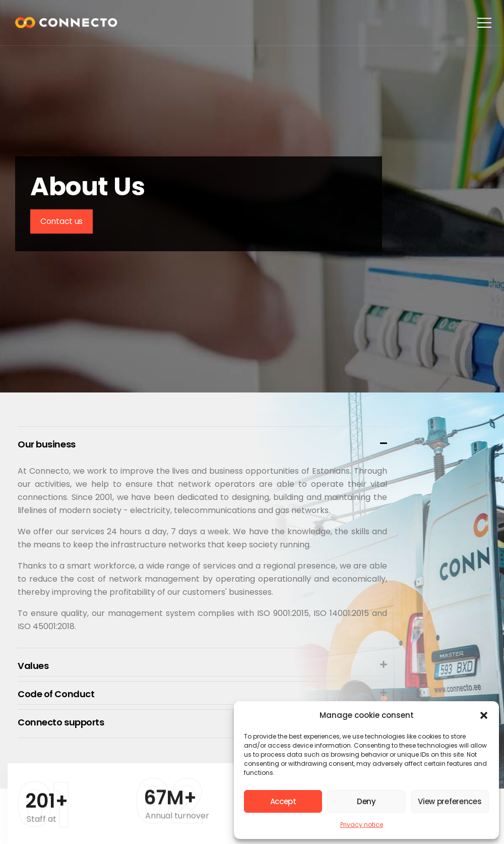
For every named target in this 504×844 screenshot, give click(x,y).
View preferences (450, 801)
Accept (283, 801)
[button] (484, 715)
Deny (366, 801)
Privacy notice (362, 825)
